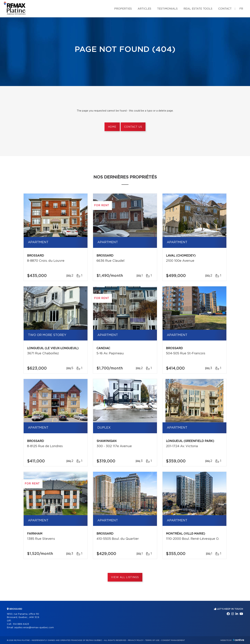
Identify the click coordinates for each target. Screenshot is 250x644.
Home (112, 127)
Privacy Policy (136, 640)
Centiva (239, 640)
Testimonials (167, 9)
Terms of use (152, 640)
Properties (123, 9)
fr (241, 9)
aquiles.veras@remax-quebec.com (34, 628)
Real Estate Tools (198, 9)
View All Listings (125, 577)
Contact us (133, 127)
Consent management (173, 640)
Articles (144, 9)
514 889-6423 (21, 624)
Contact (225, 9)
